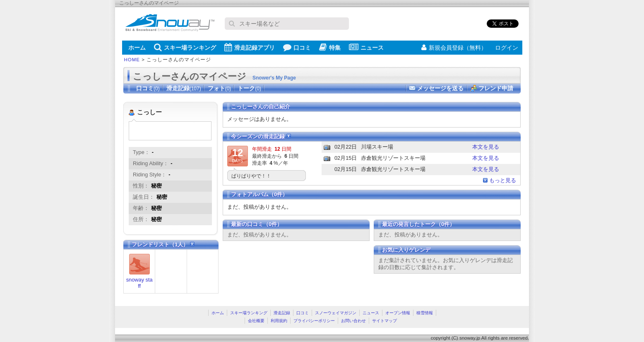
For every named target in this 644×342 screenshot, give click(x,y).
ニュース (366, 47)
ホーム (137, 48)
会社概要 (256, 321)
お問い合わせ (353, 321)
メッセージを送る (440, 88)
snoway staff (139, 283)
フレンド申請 (496, 88)
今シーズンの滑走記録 (261, 136)
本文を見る (486, 147)
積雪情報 (425, 313)
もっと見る (503, 180)
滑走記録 (184, 88)
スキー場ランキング (185, 47)
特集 (330, 47)
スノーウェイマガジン (336, 313)
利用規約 (279, 321)
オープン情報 (398, 313)
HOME (132, 60)
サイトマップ (384, 321)
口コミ (297, 47)
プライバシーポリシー (314, 321)
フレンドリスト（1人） (163, 244)
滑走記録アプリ (250, 47)
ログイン (507, 48)
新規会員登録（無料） (454, 48)
